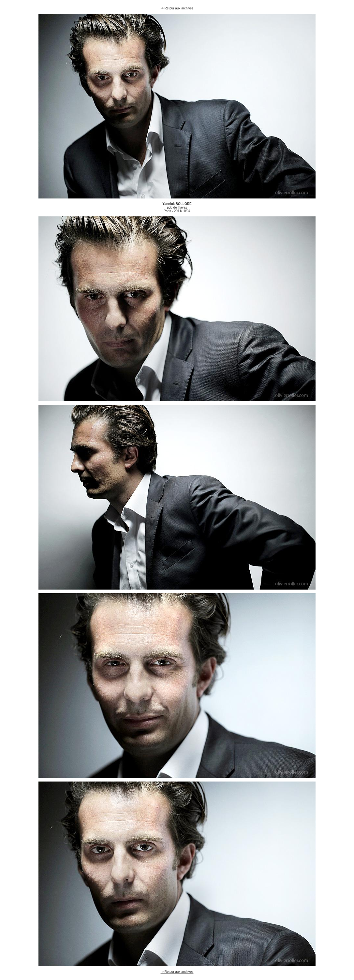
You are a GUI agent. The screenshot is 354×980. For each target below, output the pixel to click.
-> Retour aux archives (177, 8)
